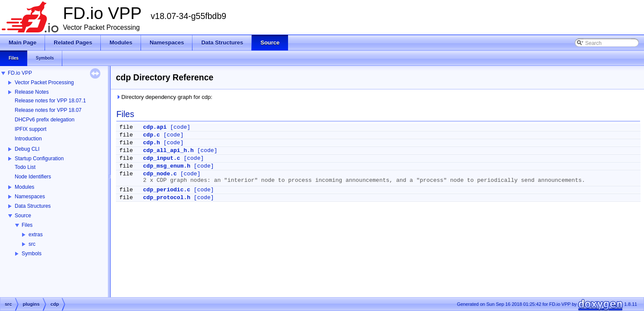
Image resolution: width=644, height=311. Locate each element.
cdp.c (152, 135)
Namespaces (30, 197)
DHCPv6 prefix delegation (45, 120)
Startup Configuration (39, 159)
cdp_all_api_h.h (168, 151)
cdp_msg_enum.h (167, 166)
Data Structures (33, 206)
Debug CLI (27, 149)
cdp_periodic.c (167, 190)
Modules (24, 187)
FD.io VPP (20, 73)
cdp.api (155, 127)
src (32, 244)
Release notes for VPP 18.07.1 (50, 101)
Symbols (32, 254)
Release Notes (32, 92)
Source (23, 216)
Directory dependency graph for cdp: (164, 97)
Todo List (25, 167)
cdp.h (152, 143)
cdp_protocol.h (167, 198)
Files (27, 225)
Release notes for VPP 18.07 (48, 110)
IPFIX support (30, 129)
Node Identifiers (33, 177)
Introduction (28, 139)
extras (36, 235)
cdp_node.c (160, 174)
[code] (180, 127)
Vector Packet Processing (44, 83)
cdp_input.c (162, 158)
